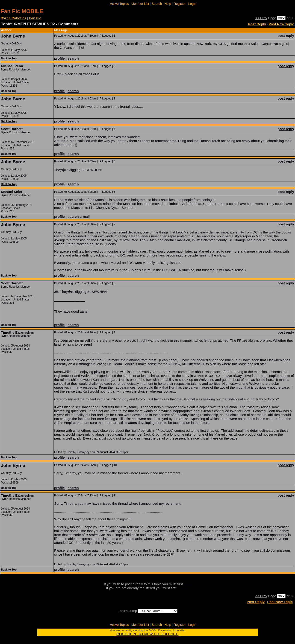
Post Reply (257, 24)
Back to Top (9, 58)
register (183, 588)
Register (180, 4)
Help (168, 4)
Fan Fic (35, 18)
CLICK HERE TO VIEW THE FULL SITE (148, 634)
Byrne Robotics (13, 18)
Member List (140, 4)
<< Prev (261, 18)
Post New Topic (281, 24)
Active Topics (119, 4)
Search (157, 4)
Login (192, 4)
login (188, 584)
